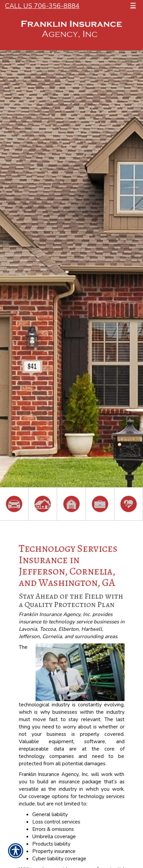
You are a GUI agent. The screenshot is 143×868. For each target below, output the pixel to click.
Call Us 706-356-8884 (42, 6)
